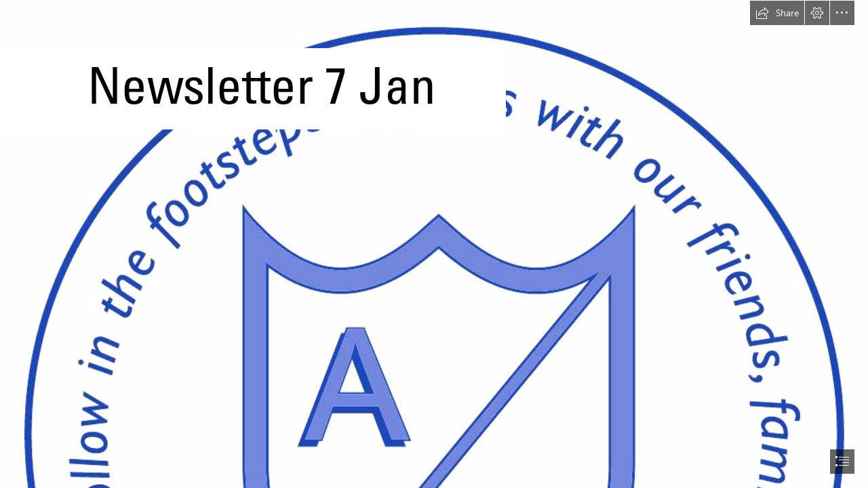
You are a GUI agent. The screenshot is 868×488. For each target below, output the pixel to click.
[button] (777, 13)
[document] (434, 244)
